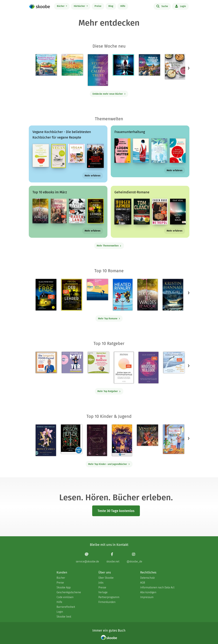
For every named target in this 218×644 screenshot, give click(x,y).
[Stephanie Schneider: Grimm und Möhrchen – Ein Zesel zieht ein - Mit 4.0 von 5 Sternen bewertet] (174, 439)
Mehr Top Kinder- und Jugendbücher (109, 464)
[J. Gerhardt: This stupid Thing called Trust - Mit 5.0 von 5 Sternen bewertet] (98, 70)
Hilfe (123, 6)
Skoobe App (64, 587)
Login (180, 6)
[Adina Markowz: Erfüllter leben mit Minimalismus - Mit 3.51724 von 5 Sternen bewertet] (124, 368)
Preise (98, 6)
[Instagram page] (134, 558)
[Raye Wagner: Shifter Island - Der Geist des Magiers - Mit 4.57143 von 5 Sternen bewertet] (97, 440)
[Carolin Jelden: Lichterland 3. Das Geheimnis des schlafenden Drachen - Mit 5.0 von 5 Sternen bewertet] (122, 440)
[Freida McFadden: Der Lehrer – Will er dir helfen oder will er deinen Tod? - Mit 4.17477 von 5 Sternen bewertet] (72, 295)
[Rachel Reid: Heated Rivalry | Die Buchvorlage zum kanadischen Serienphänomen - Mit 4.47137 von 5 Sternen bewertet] (123, 295)
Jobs (101, 583)
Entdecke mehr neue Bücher (109, 94)
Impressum (147, 597)
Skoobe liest (64, 617)
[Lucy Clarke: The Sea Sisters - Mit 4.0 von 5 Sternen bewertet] (72, 65)
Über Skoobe (106, 578)
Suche (162, 6)
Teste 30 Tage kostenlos (116, 511)
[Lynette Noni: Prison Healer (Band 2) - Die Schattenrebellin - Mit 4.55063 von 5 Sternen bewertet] (72, 439)
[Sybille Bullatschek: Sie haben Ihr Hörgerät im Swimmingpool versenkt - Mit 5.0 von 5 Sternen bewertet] (46, 65)
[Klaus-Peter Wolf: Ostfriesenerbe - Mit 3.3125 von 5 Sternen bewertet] (46, 295)
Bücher (61, 6)
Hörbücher (80, 6)
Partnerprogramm (109, 597)
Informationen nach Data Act (157, 587)
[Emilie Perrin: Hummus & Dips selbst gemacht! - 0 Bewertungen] (176, 67)
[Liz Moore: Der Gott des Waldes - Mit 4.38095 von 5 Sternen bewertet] (148, 295)
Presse (102, 587)
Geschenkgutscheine (69, 592)
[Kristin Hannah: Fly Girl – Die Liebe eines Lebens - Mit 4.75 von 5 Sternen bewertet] (173, 295)
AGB (143, 583)
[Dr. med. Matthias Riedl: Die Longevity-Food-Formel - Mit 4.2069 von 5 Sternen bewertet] (46, 362)
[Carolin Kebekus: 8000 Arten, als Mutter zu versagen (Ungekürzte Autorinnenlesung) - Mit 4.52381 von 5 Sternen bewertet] (72, 362)
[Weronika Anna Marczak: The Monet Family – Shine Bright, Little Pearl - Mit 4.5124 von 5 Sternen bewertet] (46, 440)
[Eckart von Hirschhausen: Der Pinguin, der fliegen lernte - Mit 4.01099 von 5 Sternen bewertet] (174, 362)
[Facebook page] (113, 558)
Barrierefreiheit (66, 607)
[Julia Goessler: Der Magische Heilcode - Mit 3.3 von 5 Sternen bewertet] (148, 368)
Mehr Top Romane (109, 319)
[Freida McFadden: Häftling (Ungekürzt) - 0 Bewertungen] (123, 65)
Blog (111, 6)
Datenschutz (147, 578)
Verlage (103, 592)
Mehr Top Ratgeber (109, 391)
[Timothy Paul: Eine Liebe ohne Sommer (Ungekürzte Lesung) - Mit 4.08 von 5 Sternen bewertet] (97, 290)
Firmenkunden (107, 602)
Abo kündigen (148, 592)
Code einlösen (65, 597)
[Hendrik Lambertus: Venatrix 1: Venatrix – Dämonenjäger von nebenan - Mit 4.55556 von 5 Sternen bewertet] (147, 435)
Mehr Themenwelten (109, 246)
